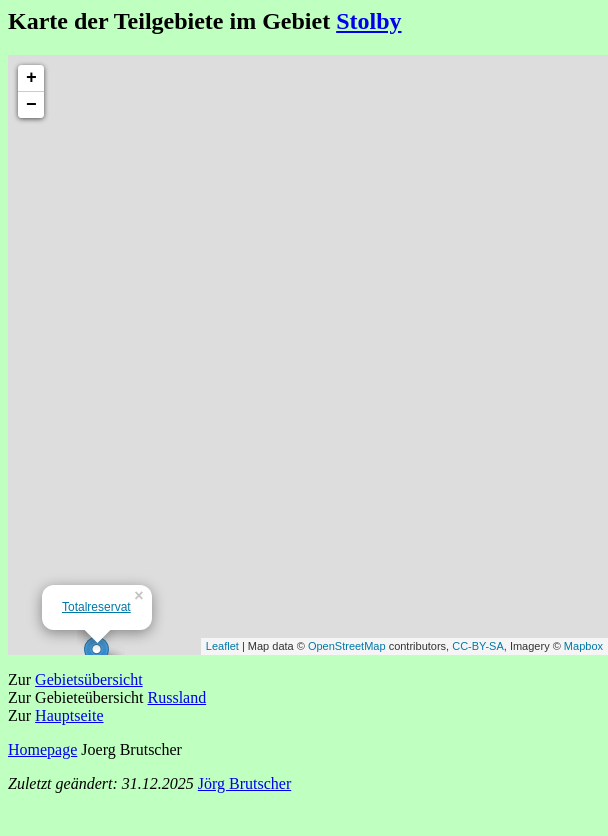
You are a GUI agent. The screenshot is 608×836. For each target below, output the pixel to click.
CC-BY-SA (478, 646)
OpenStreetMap (347, 646)
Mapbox (583, 646)
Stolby (368, 21)
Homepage (42, 749)
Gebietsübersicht (89, 679)
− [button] (31, 105)
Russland (177, 697)
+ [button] (31, 78)
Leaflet (222, 646)
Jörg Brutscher (244, 783)
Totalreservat (96, 607)
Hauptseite (69, 715)
